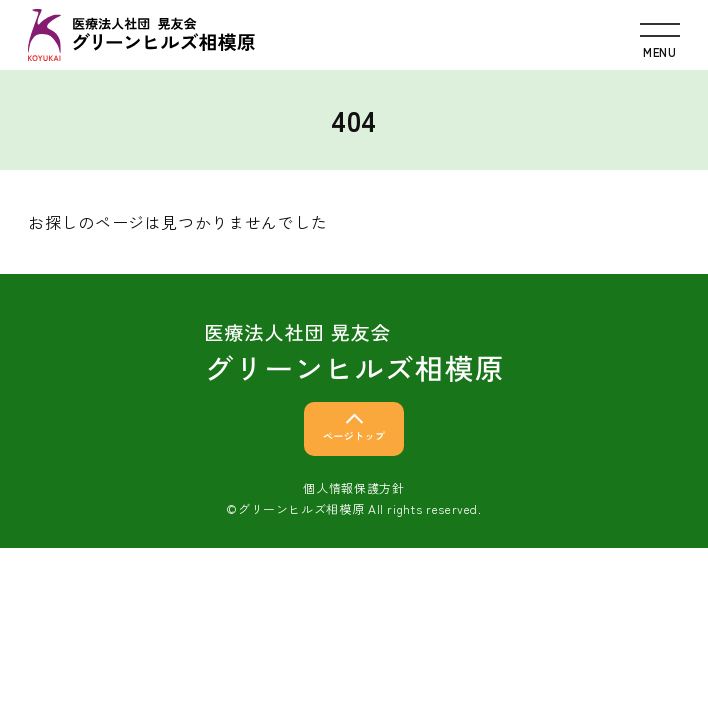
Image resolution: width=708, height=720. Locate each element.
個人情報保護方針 (353, 487)
